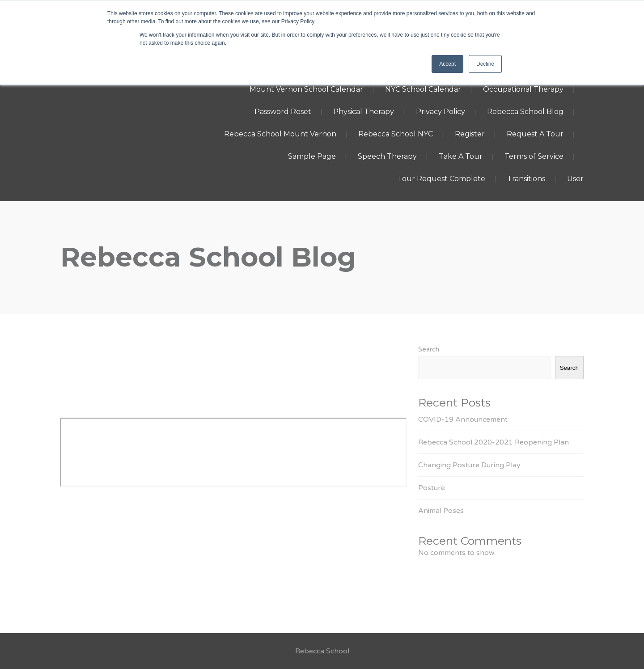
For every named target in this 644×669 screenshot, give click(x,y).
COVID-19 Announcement (463, 419)
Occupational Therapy (523, 89)
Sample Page (312, 156)
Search (429, 349)
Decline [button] (485, 64)
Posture (432, 488)
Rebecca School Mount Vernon (280, 134)
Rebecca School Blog (525, 112)
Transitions (526, 179)
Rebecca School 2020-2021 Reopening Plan (494, 442)
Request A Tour (535, 134)
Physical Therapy (364, 112)
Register (470, 134)
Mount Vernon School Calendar (306, 89)
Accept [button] (447, 64)
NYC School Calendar (423, 89)
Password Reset (283, 112)
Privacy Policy (441, 112)
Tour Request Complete (441, 179)
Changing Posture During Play (469, 465)
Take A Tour (461, 156)
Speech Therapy (387, 156)
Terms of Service (534, 156)
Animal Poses (441, 511)
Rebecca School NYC (396, 134)
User (575, 179)
